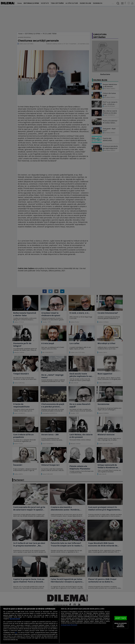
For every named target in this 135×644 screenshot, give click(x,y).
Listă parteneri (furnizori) (69, 625)
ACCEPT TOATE (121, 618)
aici (16, 632)
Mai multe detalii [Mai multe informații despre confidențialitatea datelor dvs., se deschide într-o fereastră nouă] (15, 619)
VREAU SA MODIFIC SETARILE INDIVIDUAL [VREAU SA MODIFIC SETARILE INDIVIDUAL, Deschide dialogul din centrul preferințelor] (121, 625)
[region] (67, 625)
